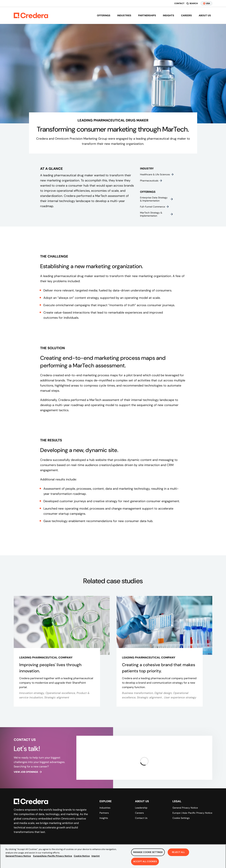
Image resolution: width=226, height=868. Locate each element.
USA (206, 3)
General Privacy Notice (185, 808)
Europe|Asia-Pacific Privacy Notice (53, 857)
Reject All (178, 853)
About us (205, 15)
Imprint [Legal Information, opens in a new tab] (96, 857)
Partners (104, 813)
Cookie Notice (82, 857)
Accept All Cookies (145, 863)
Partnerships (147, 15)
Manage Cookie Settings (148, 853)
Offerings (104, 15)
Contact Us (141, 818)
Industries (124, 15)
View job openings (28, 772)
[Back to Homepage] (31, 15)
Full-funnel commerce (155, 207)
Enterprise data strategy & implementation (157, 199)
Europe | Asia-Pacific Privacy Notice (192, 813)
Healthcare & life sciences (157, 174)
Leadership (141, 808)
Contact (179, 3)
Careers (186, 15)
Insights (169, 15)
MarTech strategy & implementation (157, 214)
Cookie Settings (181, 818)
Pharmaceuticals (151, 181)
